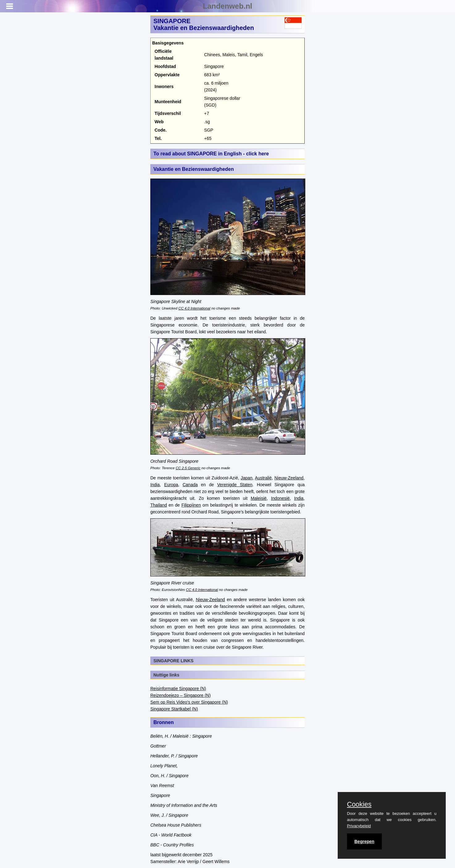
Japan (247, 478)
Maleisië (259, 498)
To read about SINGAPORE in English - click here (211, 154)
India (155, 485)
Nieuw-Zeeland (289, 478)
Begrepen (364, 841)
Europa (171, 485)
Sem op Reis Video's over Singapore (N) (189, 702)
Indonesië (280, 498)
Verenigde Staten (235, 485)
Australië (263, 478)
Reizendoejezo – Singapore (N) (180, 695)
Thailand (159, 505)
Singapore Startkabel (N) (174, 709)
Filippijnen (191, 505)
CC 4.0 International (194, 308)
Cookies (359, 804)
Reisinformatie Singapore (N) (178, 689)
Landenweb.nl (227, 6)
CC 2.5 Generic (188, 468)
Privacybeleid (359, 826)
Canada (190, 485)
